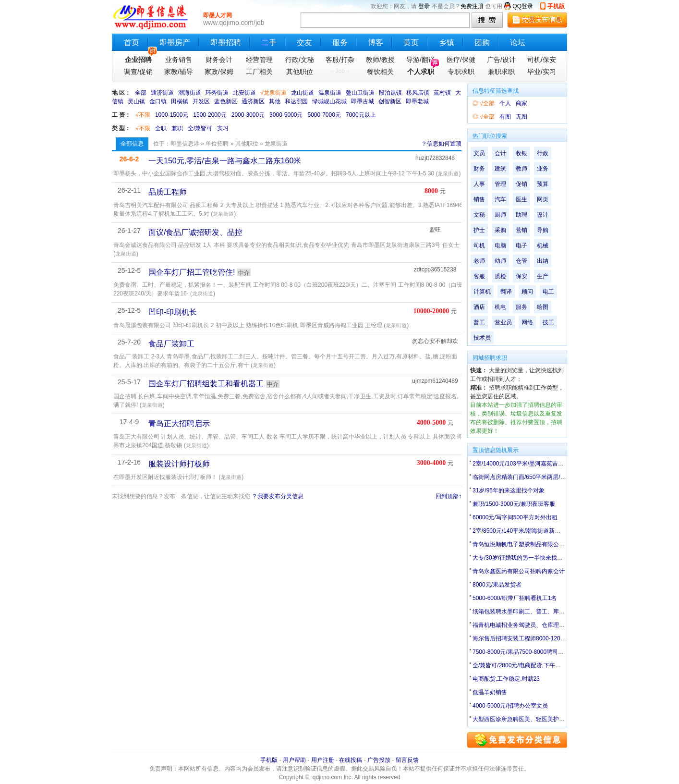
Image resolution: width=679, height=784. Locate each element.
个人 (505, 103)
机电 (500, 307)
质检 (500, 276)
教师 (521, 169)
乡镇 (447, 43)
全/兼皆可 (200, 128)
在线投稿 (351, 760)
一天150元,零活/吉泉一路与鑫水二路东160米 (225, 161)
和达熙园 (296, 101)
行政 (543, 153)
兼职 (177, 128)
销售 (479, 199)
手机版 (556, 6)
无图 (521, 117)
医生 (521, 199)
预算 (543, 184)
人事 (479, 184)
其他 (275, 101)
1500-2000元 (210, 115)
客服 (479, 276)
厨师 (500, 215)
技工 (548, 322)
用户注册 (323, 760)
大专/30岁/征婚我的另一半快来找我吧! (521, 558)
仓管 (521, 261)
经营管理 (259, 60)
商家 (521, 103)
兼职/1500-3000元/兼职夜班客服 (514, 504)
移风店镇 (418, 93)
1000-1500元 (172, 115)
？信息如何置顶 (441, 144)
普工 (479, 322)
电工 (548, 292)
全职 (161, 128)
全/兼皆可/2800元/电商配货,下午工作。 (522, 665)
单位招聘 (217, 144)
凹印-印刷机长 (173, 312)
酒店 (479, 307)
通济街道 (162, 93)
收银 (521, 153)
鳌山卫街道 (360, 93)
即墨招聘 (226, 43)
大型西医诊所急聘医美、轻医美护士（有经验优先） (539, 719)
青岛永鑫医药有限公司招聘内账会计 (519, 571)
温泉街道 (330, 93)
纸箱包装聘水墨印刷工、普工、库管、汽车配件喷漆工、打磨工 (553, 612)
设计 (543, 215)
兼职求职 (501, 72)
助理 (521, 215)
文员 (479, 153)
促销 (521, 184)
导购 (543, 230)
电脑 (500, 245)
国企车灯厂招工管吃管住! (192, 272)
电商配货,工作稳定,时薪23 (506, 679)
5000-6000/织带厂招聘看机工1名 (515, 598)
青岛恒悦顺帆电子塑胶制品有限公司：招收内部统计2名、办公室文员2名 (565, 544)
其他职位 (300, 72)
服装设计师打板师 (179, 464)
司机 (479, 245)
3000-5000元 (286, 115)
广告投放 (379, 760)
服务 (340, 43)
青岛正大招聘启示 (179, 423)
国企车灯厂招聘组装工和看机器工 (206, 384)
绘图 (543, 307)
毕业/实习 (542, 72)
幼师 (500, 261)
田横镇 (180, 101)
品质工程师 (168, 192)
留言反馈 (407, 760)
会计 (500, 153)
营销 (521, 230)
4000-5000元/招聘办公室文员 (510, 706)
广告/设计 (501, 60)
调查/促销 (138, 72)
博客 (376, 43)
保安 (521, 276)
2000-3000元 (248, 115)
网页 (543, 199)
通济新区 (253, 101)
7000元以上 (361, 115)
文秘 (479, 215)
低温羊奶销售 (490, 692)
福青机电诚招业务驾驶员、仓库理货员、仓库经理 (536, 625)
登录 (424, 6)
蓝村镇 (442, 93)
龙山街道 (303, 93)
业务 (543, 169)
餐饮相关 (380, 72)
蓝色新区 (226, 101)
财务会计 (219, 60)
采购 (500, 230)
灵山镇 (136, 101)
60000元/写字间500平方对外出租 (515, 517)
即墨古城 (363, 101)
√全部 (487, 103)
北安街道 (244, 93)
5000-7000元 (324, 115)
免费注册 (472, 6)
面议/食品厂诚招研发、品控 (195, 232)
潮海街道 (190, 93)
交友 (304, 43)
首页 (132, 43)
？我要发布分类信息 (278, 496)
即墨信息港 (185, 144)
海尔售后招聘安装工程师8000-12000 (520, 638)
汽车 (500, 199)
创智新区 (390, 101)
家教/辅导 (179, 72)
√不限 (143, 115)
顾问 (527, 292)
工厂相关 (259, 72)
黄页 (411, 43)
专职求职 (461, 72)
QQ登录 (523, 6)
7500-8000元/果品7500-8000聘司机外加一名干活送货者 (544, 652)
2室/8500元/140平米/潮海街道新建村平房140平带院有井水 (547, 531)
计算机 (482, 292)
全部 (141, 93)
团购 (482, 43)
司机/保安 (542, 60)
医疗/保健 (461, 60)
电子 (521, 245)
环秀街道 (217, 93)
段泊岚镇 (390, 93)
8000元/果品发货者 (497, 585)
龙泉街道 (448, 173)
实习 (223, 128)
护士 (479, 230)
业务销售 (179, 60)
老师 (479, 261)
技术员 (482, 338)
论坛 (518, 43)
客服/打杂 (340, 60)
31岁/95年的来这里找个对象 (509, 490)
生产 (543, 276)
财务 (479, 169)
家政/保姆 (219, 72)
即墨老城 (417, 101)
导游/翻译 (421, 60)
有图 (505, 117)
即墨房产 (175, 43)
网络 (527, 322)
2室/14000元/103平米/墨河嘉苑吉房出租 (524, 464)
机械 (543, 245)
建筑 (500, 169)
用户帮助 (294, 760)
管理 (500, 184)
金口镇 (158, 101)
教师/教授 (380, 60)
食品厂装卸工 (171, 344)
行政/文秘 (300, 60)
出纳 (543, 261)
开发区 (201, 101)
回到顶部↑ (449, 496)
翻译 (506, 292)
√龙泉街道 (273, 93)
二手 (269, 43)
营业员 (503, 322)
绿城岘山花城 (329, 101)
